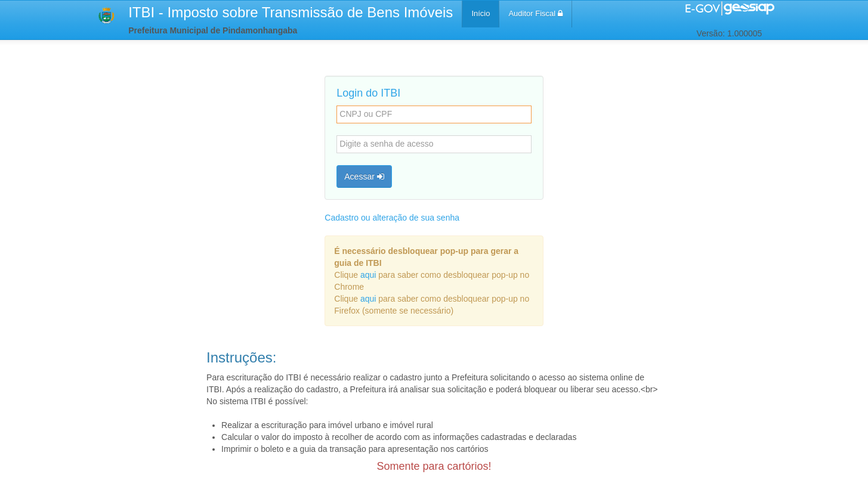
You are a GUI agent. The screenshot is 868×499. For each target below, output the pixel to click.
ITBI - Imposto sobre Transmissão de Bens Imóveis (291, 12)
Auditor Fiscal (535, 13)
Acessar (364, 176)
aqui (368, 275)
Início (481, 13)
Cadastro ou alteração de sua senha (392, 218)
